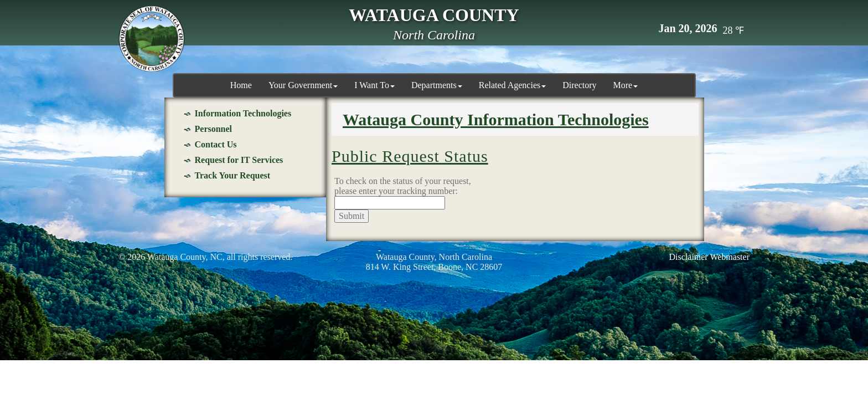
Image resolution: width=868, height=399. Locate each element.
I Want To (374, 85)
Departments (437, 85)
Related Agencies (513, 85)
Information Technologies (243, 113)
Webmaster (730, 257)
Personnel (214, 129)
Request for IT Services (239, 160)
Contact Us (216, 144)
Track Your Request (233, 175)
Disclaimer (689, 257)
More (626, 85)
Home (241, 85)
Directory (579, 85)
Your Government (303, 85)
